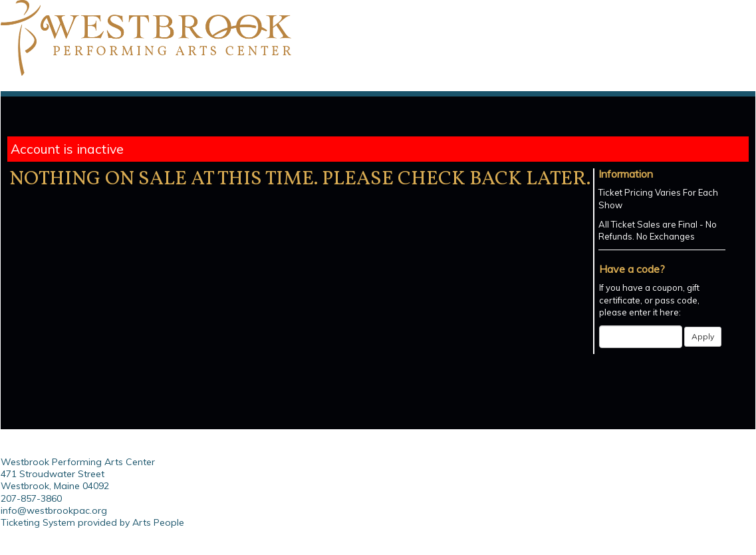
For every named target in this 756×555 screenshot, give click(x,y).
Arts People (158, 522)
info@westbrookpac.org (54, 510)
